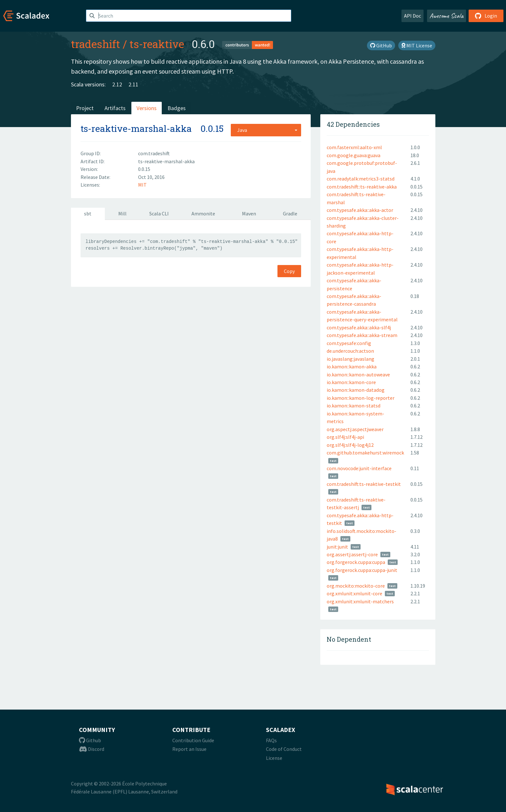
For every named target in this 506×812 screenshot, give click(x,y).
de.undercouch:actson (350, 351)
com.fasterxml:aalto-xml (354, 147)
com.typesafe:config (349, 343)
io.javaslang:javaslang (350, 359)
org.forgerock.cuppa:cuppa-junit (362, 570)
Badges (177, 108)
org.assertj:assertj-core (352, 554)
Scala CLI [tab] (159, 213)
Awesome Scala (447, 16)
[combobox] (266, 130)
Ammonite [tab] (203, 213)
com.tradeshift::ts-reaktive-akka (362, 187)
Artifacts (115, 108)
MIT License (417, 45)
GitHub (381, 45)
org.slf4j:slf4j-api (345, 437)
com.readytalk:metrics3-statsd (361, 179)
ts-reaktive (157, 44)
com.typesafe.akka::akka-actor (360, 210)
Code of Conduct (284, 749)
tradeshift (96, 44)
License (274, 758)
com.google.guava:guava (354, 155)
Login (486, 16)
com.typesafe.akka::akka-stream (362, 335)
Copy (289, 271)
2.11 (133, 84)
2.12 (117, 84)
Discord (92, 749)
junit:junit (337, 547)
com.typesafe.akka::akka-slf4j (359, 327)
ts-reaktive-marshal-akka (136, 129)
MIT (142, 185)
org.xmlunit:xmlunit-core (354, 593)
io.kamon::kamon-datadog (356, 390)
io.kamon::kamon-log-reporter (361, 398)
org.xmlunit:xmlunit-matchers (360, 601)
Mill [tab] (122, 213)
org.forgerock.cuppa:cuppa (356, 562)
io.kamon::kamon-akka (352, 366)
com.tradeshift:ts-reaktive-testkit (364, 484)
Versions (147, 108)
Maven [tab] (249, 213)
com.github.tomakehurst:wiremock (365, 453)
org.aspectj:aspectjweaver (355, 429)
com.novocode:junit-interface (359, 468)
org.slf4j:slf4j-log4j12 (350, 445)
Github (90, 740)
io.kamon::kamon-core (351, 382)
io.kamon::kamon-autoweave (358, 374)
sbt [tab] (88, 213)
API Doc (413, 16)
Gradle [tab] (290, 213)
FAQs (271, 740)
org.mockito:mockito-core (356, 586)
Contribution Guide (193, 740)
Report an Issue (189, 749)
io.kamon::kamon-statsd (354, 406)
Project (85, 108)
